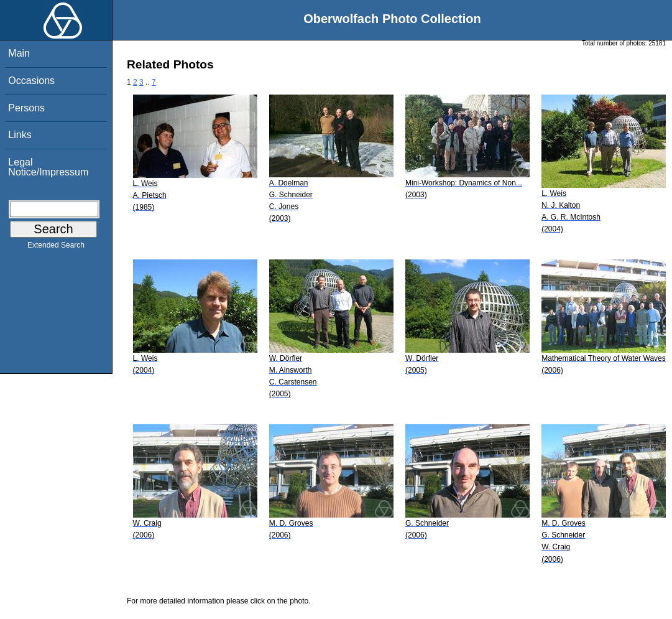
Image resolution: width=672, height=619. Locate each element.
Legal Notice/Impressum (48, 167)
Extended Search (56, 248)
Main (19, 53)
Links (20, 135)
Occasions (31, 81)
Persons (26, 108)
